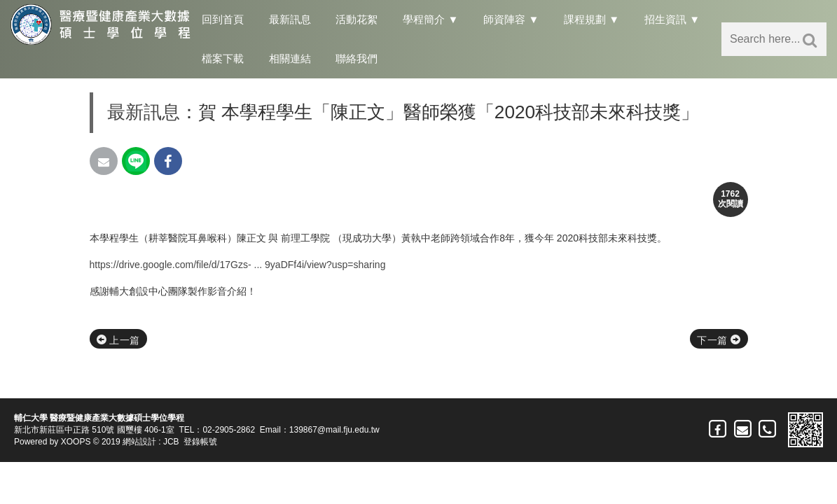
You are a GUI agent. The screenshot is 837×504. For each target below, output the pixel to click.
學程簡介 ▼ (430, 19)
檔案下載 (223, 58)
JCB (171, 442)
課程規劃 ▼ (592, 19)
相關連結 (290, 58)
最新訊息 (290, 19)
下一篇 (719, 340)
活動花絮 (357, 19)
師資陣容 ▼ (511, 19)
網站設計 (139, 442)
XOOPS (76, 442)
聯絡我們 (357, 58)
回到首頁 (223, 19)
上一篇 (118, 340)
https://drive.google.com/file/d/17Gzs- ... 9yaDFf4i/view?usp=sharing (238, 265)
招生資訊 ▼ (672, 19)
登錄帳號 (200, 442)
